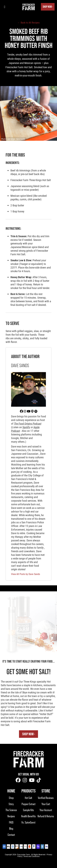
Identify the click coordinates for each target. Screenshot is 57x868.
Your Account (46, 810)
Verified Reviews (46, 798)
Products (28, 791)
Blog (11, 828)
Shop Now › (48, 7)
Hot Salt (28, 798)
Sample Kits (28, 810)
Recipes (11, 816)
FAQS (11, 822)
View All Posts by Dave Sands (26, 574)
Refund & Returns (46, 816)
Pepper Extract (28, 804)
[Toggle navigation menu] (5, 7)
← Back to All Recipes (29, 23)
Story (11, 804)
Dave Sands (21, 139)
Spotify (26, 427)
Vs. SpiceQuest (28, 822)
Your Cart (46, 804)
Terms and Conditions (31, 856)
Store (46, 791)
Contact (11, 835)
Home (11, 791)
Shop (11, 798)
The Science (11, 810)
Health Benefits (28, 816)
